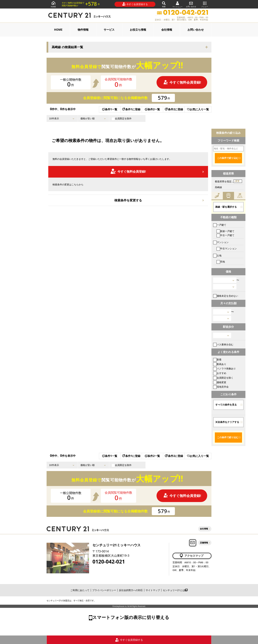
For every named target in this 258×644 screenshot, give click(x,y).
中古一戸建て (225, 235)
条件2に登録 (174, 109)
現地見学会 (221, 387)
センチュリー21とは (175, 590)
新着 (217, 359)
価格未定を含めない (226, 296)
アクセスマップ (191, 556)
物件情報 (83, 30)
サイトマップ (153, 590)
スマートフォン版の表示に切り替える (131, 617)
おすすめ (220, 373)
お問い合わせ (191, 4)
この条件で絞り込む (228, 158)
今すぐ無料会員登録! (182, 82)
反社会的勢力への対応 (131, 590)
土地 (217, 255)
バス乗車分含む (223, 344)
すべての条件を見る (226, 405)
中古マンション (227, 248)
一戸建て (220, 225)
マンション (221, 242)
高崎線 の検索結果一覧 (67, 47)
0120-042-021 (109, 562)
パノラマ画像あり (224, 368)
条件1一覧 (110, 109)
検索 (164, 4)
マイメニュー (177, 4)
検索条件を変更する (128, 200)
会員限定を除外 (122, 118)
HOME (53, 4)
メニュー (205, 4)
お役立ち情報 (138, 30)
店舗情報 (204, 543)
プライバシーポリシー (104, 590)
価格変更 (220, 382)
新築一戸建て (225, 231)
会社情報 (167, 30)
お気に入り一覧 (198, 109)
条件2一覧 (152, 109)
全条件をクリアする (227, 422)
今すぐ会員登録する (135, 4)
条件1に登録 (131, 109)
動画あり (220, 364)
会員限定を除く (223, 378)
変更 (237, 181)
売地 (221, 262)
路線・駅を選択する (226, 207)
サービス (109, 30)
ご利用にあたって (80, 590)
